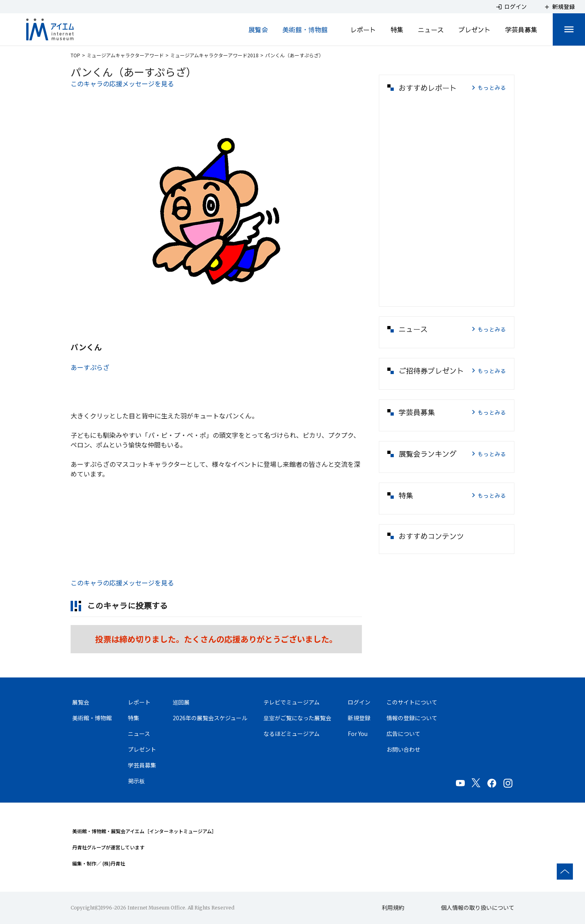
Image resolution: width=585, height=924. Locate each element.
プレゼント (474, 29)
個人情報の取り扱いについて (478, 907)
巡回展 (181, 702)
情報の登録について (412, 718)
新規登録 (359, 718)
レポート (363, 29)
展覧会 (258, 29)
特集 (397, 29)
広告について (403, 734)
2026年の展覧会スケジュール (210, 718)
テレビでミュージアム (291, 702)
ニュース (431, 29)
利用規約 (393, 907)
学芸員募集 (521, 29)
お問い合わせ (403, 749)
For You (358, 734)
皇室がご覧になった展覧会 (297, 718)
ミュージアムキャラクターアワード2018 (214, 55)
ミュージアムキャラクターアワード (125, 55)
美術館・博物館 (305, 29)
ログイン (359, 702)
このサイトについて (412, 702)
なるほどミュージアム (291, 734)
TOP (75, 55)
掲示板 (136, 781)
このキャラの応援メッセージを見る (122, 84)
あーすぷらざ (90, 367)
